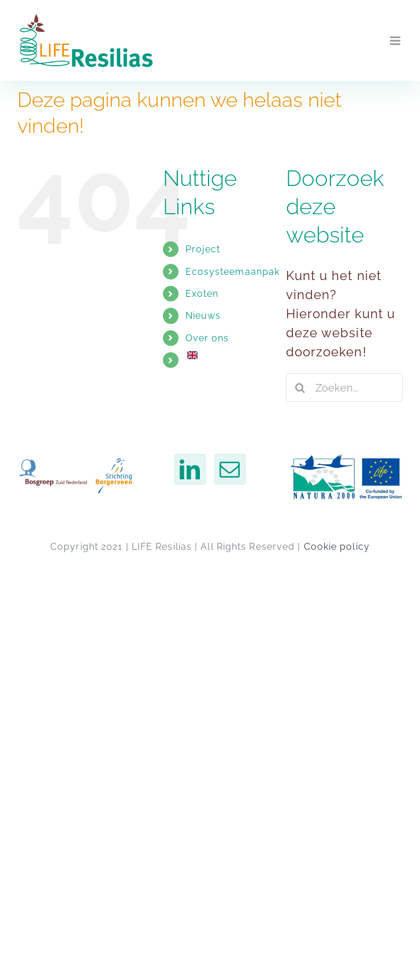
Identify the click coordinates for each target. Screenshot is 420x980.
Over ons (207, 338)
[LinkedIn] (190, 469)
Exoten (202, 294)
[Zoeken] (300, 387)
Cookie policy (337, 547)
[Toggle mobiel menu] (396, 41)
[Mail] (230, 469)
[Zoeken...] (344, 387)
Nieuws (203, 316)
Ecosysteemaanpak (233, 272)
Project (203, 249)
